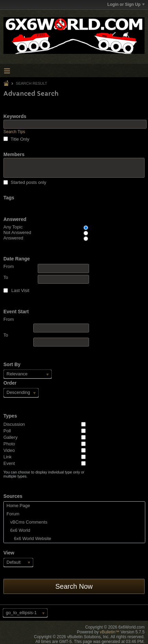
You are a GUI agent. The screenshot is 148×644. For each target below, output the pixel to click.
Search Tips (14, 132)
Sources (13, 496)
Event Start (16, 312)
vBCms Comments (27, 522)
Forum (13, 514)
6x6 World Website (29, 538)
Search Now (74, 586)
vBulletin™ (109, 632)
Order (10, 383)
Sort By (12, 364)
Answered (15, 219)
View (9, 553)
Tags (9, 198)
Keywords (15, 116)
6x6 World (18, 530)
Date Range (17, 259)
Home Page (18, 506)
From (46, 268)
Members (14, 154)
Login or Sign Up (126, 4)
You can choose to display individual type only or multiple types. (44, 474)
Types (10, 416)
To (46, 279)
